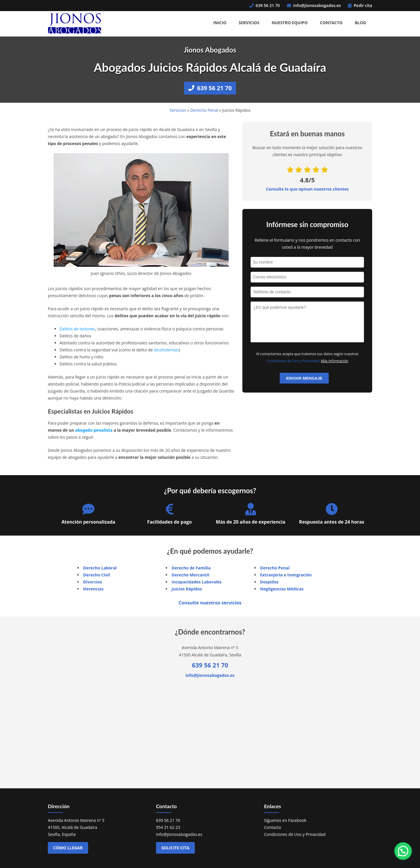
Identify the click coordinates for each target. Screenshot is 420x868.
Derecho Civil (97, 575)
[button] (403, 851)
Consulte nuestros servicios (210, 603)
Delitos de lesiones (77, 329)
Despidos (269, 582)
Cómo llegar (68, 848)
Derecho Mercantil (190, 575)
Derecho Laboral (100, 568)
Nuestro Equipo (290, 23)
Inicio (220, 23)
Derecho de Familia (191, 568)
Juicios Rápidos (187, 589)
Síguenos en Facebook (285, 820)
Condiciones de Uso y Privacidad (293, 361)
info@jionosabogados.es (314, 5)
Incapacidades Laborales (197, 582)
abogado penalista (94, 430)
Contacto (331, 23)
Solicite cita (175, 848)
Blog (360, 23)
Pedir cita (360, 5)
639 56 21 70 (265, 5)
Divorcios (93, 582)
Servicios (249, 23)
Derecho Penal (204, 110)
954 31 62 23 (168, 827)
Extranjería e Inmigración (286, 575)
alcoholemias (167, 350)
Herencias (93, 589)
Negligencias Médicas (282, 589)
